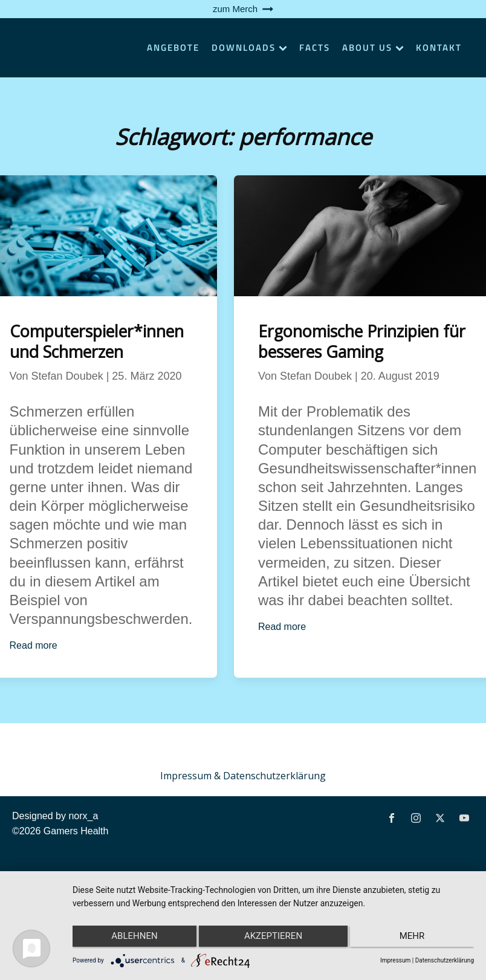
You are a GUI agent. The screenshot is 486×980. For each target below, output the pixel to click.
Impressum (395, 960)
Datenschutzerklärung (445, 960)
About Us (373, 47)
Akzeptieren (273, 938)
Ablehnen (132, 938)
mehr (415, 938)
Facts (315, 47)
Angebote (173, 47)
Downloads (249, 47)
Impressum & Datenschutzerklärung (243, 776)
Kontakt (439, 47)
